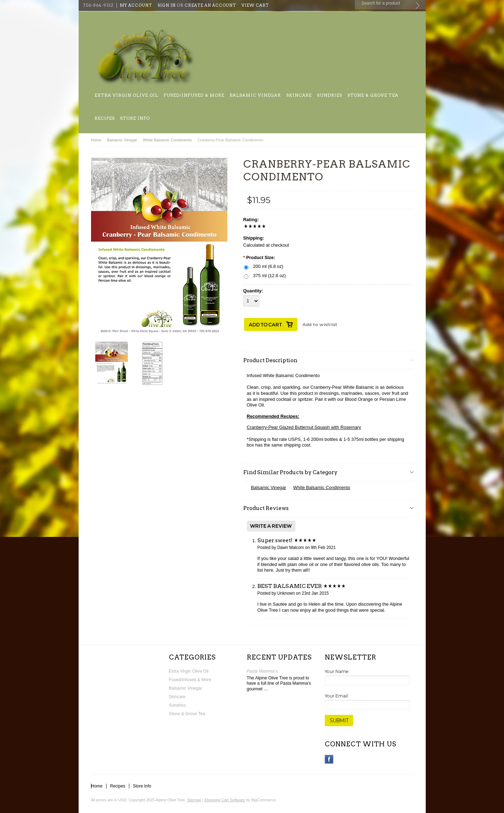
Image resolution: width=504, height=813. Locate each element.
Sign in (167, 5)
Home (96, 140)
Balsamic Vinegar (255, 95)
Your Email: (337, 696)
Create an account (210, 5)
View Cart (255, 5)
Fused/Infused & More (194, 95)
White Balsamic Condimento (167, 140)
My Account (136, 5)
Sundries (330, 95)
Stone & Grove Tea (373, 95)
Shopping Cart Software (225, 800)
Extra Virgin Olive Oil (126, 95)
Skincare (299, 95)
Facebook (329, 759)
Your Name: (337, 671)
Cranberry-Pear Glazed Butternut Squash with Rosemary (304, 427)
